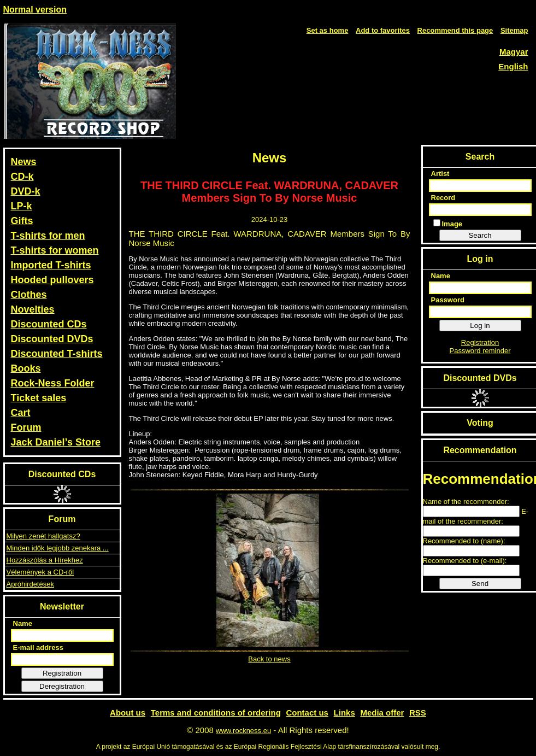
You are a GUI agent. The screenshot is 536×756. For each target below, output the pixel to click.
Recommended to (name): (464, 541)
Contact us (307, 713)
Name (23, 623)
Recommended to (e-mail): (465, 561)
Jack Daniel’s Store (56, 442)
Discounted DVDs (52, 339)
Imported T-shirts (51, 265)
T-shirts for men (48, 236)
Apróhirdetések (30, 584)
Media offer (382, 713)
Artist (440, 174)
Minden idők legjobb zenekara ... (58, 548)
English (513, 66)
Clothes (29, 295)
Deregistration (62, 686)
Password (448, 300)
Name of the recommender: (466, 502)
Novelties (33, 309)
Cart (21, 413)
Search (480, 235)
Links (344, 713)
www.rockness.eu (243, 731)
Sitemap (514, 30)
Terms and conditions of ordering (216, 713)
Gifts (22, 221)
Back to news (269, 659)
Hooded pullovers (52, 280)
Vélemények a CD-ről (40, 572)
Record (443, 198)
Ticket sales (39, 398)
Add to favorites (383, 30)
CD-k (22, 177)
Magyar (514, 52)
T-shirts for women (55, 250)
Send (480, 584)
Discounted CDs (49, 324)
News (24, 162)
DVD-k (26, 191)
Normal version (35, 10)
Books (26, 368)
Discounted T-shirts (57, 354)
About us (128, 713)
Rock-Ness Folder (53, 383)
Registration (62, 673)
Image (448, 224)
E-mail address (39, 647)
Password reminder (480, 351)
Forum (26, 427)
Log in (480, 326)
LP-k (22, 206)
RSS (418, 713)
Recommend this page (455, 30)
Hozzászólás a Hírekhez (45, 560)
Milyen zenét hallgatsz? (43, 536)
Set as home (328, 30)
